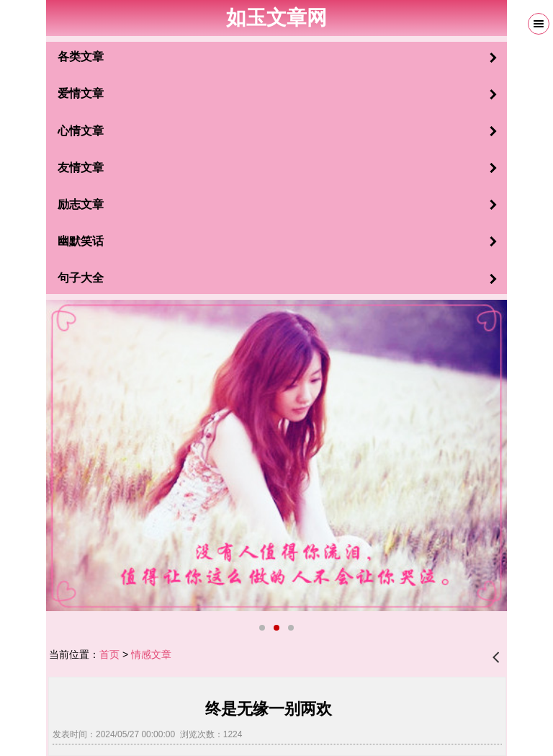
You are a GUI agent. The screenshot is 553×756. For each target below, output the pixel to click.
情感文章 (151, 654)
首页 (109, 654)
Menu (539, 24)
